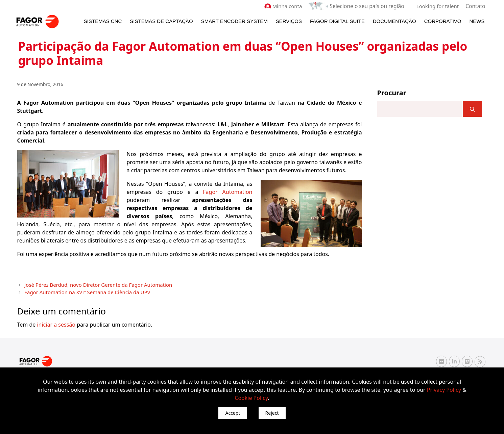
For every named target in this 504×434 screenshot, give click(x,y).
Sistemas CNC (103, 21)
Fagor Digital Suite (337, 21)
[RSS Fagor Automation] (480, 360)
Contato (476, 6)
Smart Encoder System (234, 21)
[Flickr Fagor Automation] (441, 360)
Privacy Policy (444, 390)
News (477, 21)
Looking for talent (438, 6)
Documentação (394, 21)
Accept (233, 413)
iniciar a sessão (56, 323)
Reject (272, 413)
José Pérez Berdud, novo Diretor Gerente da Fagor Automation (91, 284)
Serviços (289, 21)
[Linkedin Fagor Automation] (454, 360)
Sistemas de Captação (161, 21)
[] (472, 109)
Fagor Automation (227, 192)
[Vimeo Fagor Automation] (467, 360)
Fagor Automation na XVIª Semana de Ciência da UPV (81, 291)
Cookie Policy (251, 398)
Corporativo (443, 21)
